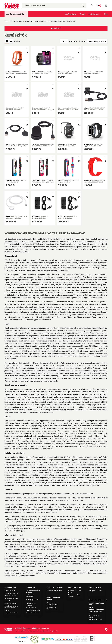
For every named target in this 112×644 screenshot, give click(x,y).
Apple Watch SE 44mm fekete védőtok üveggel (94, 74)
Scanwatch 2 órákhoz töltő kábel (40, 217)
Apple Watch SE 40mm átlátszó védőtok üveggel (67, 74)
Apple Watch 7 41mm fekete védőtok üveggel (15, 110)
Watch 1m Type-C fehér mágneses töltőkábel (17, 217)
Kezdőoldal (6, 21)
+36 (96, 603)
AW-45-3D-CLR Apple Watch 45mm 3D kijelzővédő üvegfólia (93, 146)
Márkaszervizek (31, 608)
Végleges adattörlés (11, 598)
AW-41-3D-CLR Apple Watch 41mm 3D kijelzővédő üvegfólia (67, 146)
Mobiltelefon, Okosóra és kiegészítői (37, 21)
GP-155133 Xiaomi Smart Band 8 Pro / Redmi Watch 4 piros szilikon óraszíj (95, 182)
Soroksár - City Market (54, 591)
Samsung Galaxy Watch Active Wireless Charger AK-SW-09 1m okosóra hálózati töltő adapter (17, 147)
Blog (106, 14)
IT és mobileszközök (16, 21)
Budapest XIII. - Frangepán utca (52, 604)
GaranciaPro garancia (12, 593)
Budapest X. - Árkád (96, 591)
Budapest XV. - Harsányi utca (52, 608)
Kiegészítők (71, 21)
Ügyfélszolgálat (71, 14)
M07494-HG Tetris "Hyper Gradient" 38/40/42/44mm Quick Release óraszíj (69, 183)
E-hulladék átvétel (11, 603)
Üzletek (82, 14)
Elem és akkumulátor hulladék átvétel (11, 607)
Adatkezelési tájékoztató (30, 596)
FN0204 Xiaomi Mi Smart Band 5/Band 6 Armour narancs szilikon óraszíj (16, 74)
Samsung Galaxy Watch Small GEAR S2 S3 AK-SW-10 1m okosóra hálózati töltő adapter (43, 147)
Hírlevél (7, 610)
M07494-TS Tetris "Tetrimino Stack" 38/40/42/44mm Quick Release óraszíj (16, 183)
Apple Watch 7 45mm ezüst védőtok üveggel (43, 109)
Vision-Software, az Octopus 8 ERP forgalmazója (43, 631)
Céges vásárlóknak (11, 613)
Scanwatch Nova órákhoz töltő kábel (68, 217)
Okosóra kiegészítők (58, 21)
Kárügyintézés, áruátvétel (31, 604)
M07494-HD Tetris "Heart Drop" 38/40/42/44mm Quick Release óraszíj (43, 182)
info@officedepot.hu (96, 609)
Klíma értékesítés (10, 596)
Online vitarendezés (32, 613)
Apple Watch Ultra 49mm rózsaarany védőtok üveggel (68, 110)
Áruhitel (7, 601)
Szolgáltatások (94, 14)
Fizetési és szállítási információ (32, 600)
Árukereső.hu (22, 641)
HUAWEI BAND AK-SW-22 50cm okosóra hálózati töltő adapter (95, 110)
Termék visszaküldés (33, 610)
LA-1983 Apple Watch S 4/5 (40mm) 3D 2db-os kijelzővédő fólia (42, 74)
